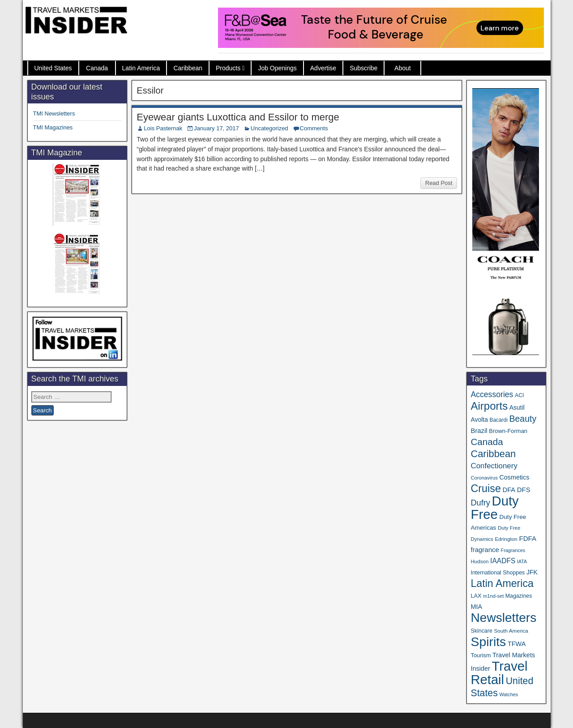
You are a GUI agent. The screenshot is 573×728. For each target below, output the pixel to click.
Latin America (141, 68)
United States (53, 68)
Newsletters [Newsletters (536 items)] (503, 618)
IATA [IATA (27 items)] (522, 561)
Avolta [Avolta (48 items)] (479, 420)
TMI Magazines (53, 127)
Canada (97, 68)
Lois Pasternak (163, 128)
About (403, 68)
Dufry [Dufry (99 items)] (480, 503)
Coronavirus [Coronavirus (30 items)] (484, 478)
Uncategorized (269, 128)
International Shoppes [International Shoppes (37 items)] (498, 573)
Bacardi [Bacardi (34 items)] (499, 420)
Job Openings (277, 68)
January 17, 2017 (216, 128)
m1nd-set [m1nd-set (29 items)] (493, 596)
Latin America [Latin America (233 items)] (502, 583)
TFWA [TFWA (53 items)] (517, 644)
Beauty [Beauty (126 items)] (523, 419)
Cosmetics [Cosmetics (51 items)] (515, 477)
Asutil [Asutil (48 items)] (517, 407)
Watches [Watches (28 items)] (509, 694)
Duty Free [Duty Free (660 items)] (494, 507)
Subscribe (363, 68)
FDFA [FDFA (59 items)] (528, 538)
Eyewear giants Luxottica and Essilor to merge (238, 117)
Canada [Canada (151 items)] (487, 442)
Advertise (323, 68)
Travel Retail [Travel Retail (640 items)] (499, 673)
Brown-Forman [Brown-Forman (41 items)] (508, 431)
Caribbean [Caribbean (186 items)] (493, 454)
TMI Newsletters (54, 113)
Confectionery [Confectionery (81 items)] (494, 466)
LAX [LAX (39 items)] (476, 596)
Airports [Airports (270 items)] (489, 406)
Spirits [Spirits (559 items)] (488, 642)
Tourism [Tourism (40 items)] (481, 655)
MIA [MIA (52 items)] (476, 607)
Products (228, 68)
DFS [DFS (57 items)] (524, 490)
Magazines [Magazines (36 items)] (519, 596)
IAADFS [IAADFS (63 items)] (503, 561)
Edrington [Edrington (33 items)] (506, 539)
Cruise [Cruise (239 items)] (485, 488)
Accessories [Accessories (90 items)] (492, 394)
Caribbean (188, 68)
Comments (314, 128)
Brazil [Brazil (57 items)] (479, 431)
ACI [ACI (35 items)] (519, 395)
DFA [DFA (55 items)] (509, 490)
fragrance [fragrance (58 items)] (485, 550)
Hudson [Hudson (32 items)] (479, 561)
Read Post (439, 183)
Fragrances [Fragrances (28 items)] (513, 550)
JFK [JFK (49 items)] (532, 572)
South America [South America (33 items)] (511, 631)
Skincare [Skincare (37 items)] (481, 631)
